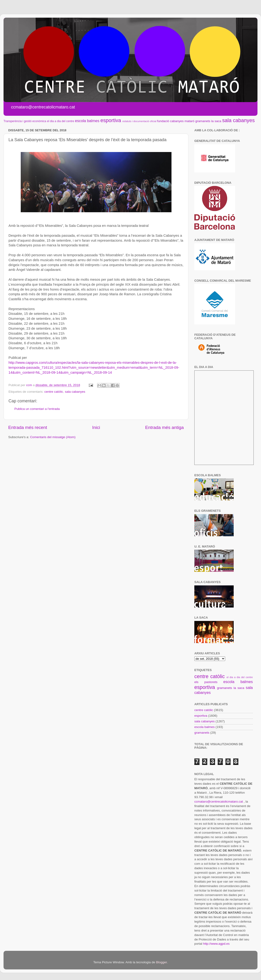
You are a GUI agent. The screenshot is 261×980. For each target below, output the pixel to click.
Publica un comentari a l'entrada (37, 409)
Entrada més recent (28, 427)
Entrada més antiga (164, 427)
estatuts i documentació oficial (139, 121)
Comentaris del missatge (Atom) (53, 437)
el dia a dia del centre (60, 121)
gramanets (203, 121)
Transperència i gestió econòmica (25, 121)
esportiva (111, 120)
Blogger (161, 962)
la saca (216, 121)
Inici (96, 427)
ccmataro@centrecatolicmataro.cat (219, 802)
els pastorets (206, 682)
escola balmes (87, 121)
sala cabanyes (238, 120)
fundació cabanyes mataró (176, 121)
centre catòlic (54, 392)
